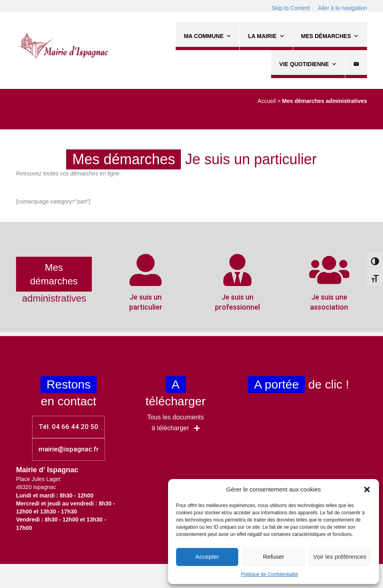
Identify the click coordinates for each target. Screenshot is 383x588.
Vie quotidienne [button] (308, 64)
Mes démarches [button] (330, 36)
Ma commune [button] (208, 36)
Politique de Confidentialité (270, 574)
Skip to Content (291, 8)
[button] (367, 489)
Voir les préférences (340, 557)
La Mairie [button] (266, 36)
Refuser (274, 557)
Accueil (266, 101)
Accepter (207, 557)
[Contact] (356, 64)
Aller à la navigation (342, 8)
